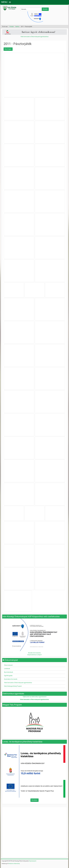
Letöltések (7, 669)
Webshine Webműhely (14, 864)
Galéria (17, 27)
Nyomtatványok (9, 672)
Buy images (8, 49)
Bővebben (34, 800)
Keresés (45, 9)
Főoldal (12, 27)
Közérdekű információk (11, 679)
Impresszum (33, 861)
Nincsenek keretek (34, 819)
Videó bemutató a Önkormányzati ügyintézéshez (35, 37)
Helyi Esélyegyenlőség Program (13, 686)
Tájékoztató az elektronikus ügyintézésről (34, 697)
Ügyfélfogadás (8, 676)
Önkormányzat (8, 665)
